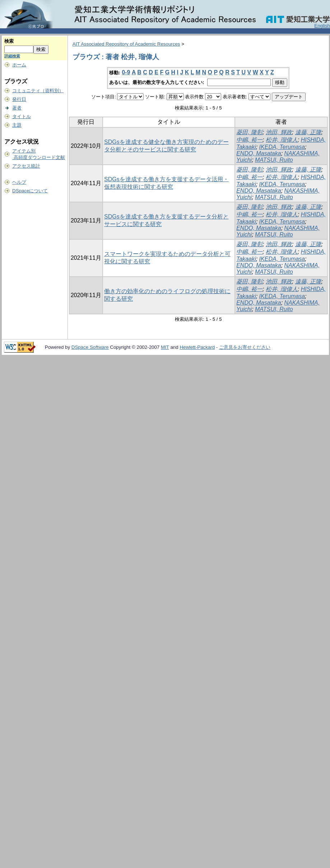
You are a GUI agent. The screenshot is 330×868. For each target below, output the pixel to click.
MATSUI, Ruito (274, 160)
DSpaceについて (30, 191)
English (322, 26)
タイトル (22, 116)
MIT (165, 347)
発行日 (19, 99)
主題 (17, 125)
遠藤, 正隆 (308, 132)
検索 (9, 41)
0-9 (126, 72)
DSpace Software (90, 347)
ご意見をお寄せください (245, 347)
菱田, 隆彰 (249, 132)
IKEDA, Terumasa (282, 147)
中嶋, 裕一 (249, 140)
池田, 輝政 (279, 132)
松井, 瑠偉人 (282, 140)
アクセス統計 (26, 166)
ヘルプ (19, 182)
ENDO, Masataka (259, 153)
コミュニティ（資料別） (38, 91)
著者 (17, 108)
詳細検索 (12, 56)
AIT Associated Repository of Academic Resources (126, 44)
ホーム (19, 65)
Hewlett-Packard (197, 347)
